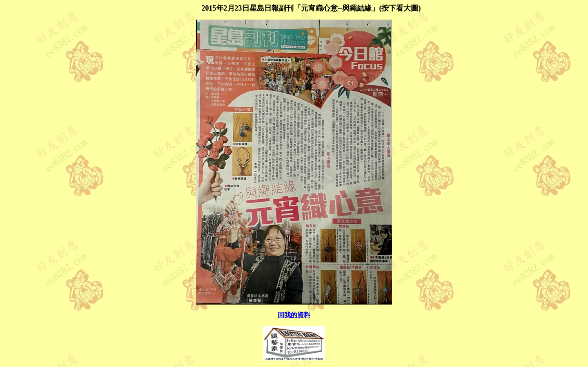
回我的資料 (294, 315)
